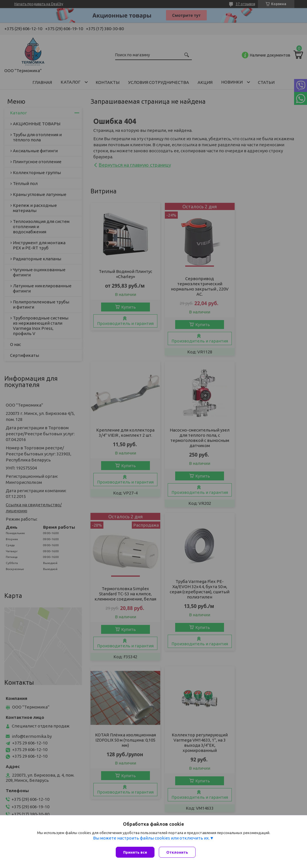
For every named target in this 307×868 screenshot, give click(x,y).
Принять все (135, 852)
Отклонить (179, 852)
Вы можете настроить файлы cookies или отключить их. (151, 839)
